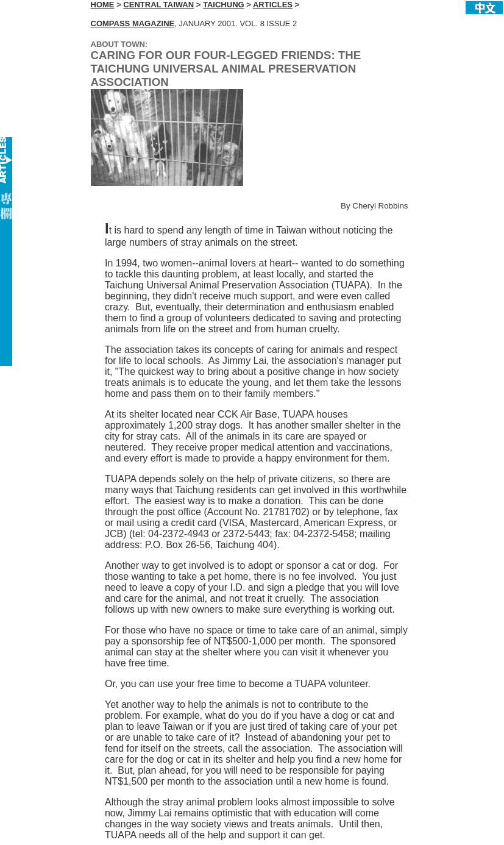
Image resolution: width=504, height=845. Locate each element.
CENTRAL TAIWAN (158, 5)
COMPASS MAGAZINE (133, 23)
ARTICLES (273, 5)
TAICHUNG (224, 5)
